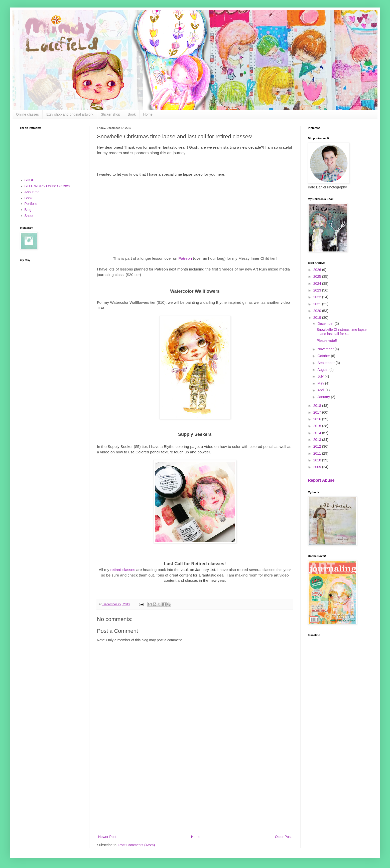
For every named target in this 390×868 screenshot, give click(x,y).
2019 (318, 318)
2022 (318, 297)
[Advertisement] (195, 792)
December (326, 324)
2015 (318, 426)
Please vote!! (327, 341)
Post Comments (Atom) (137, 845)
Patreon (186, 258)
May (321, 383)
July (321, 376)
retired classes (123, 570)
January (324, 397)
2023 (318, 290)
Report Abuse (321, 480)
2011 (318, 453)
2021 (318, 304)
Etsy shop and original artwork (70, 114)
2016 (318, 419)
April (321, 390)
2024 (318, 283)
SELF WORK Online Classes (47, 186)
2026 (318, 270)
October (324, 356)
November (326, 349)
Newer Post (107, 837)
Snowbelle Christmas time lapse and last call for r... (342, 332)
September (326, 363)
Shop (29, 216)
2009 (318, 467)
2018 (318, 406)
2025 (318, 276)
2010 (318, 460)
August (323, 370)
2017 (318, 412)
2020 (318, 311)
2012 (318, 446)
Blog (28, 210)
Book (132, 114)
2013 (318, 440)
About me (32, 192)
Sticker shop (111, 114)
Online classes (27, 114)
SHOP (30, 180)
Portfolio (31, 204)
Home (148, 114)
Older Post (283, 837)
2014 (318, 433)
